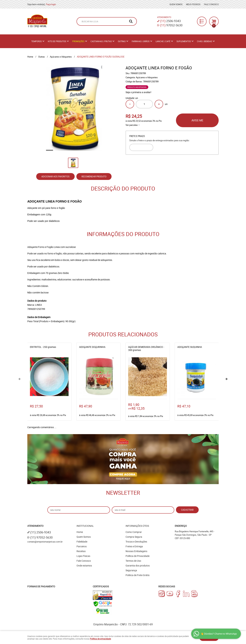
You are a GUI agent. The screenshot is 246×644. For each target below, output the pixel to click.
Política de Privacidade (138, 556)
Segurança (131, 570)
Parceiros (82, 546)
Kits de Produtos (57, 41)
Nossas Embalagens (136, 551)
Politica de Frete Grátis (138, 575)
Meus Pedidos (193, 4)
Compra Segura (134, 537)
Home (80, 532)
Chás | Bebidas (204, 41)
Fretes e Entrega (134, 546)
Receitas (81, 551)
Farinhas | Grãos (141, 41)
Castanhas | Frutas (101, 41)
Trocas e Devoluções (136, 542)
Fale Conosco (211, 4)
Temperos (36, 41)
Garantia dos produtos (138, 566)
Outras (122, 41)
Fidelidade (82, 542)
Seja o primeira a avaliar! (138, 92)
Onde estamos (84, 566)
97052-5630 (171, 25)
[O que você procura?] (131, 21)
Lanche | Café (163, 41)
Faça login (51, 4)
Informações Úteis (137, 526)
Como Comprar (134, 532)
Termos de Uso (133, 561)
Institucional (85, 526)
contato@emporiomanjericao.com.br (45, 542)
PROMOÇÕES (78, 41)
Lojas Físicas (83, 556)
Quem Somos (176, 4)
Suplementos (184, 41)
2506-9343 (170, 21)
